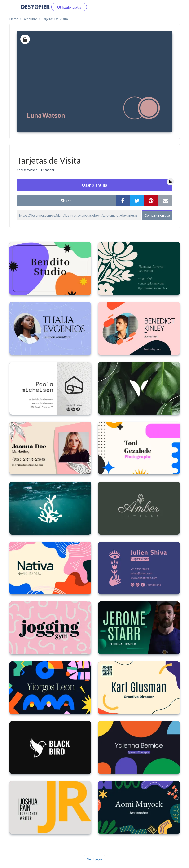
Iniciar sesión (32, 7)
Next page (94, 859)
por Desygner (27, 170)
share (66, 201)
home (14, 19)
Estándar (48, 170)
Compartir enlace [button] (157, 215)
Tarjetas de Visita (55, 19)
